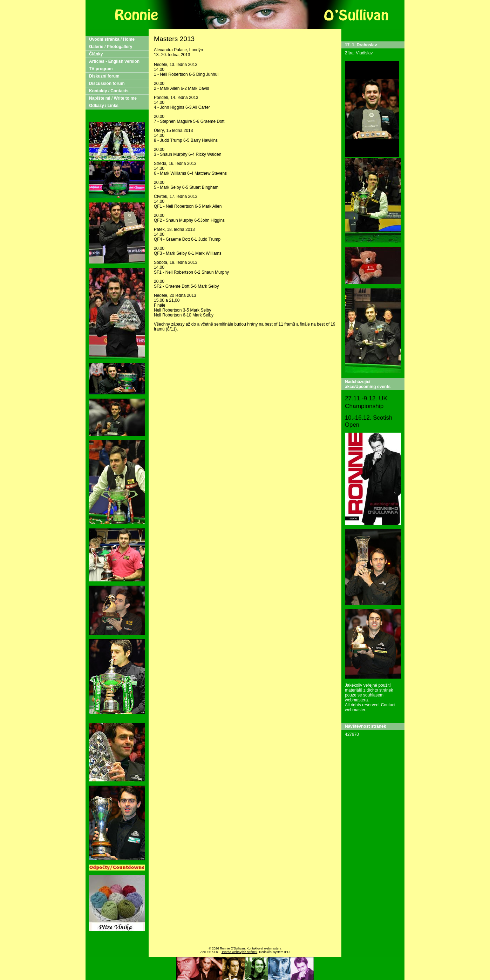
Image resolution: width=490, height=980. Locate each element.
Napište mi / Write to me (113, 98)
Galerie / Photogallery (111, 47)
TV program (101, 69)
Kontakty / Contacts (109, 91)
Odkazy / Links (104, 106)
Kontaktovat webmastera (264, 948)
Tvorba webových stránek (240, 952)
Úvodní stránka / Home (112, 39)
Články (96, 54)
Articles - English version (114, 61)
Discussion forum (107, 84)
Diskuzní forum (104, 76)
